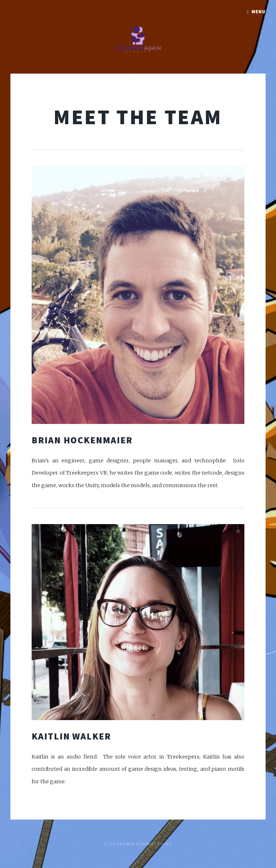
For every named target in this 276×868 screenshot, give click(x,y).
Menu (259, 12)
